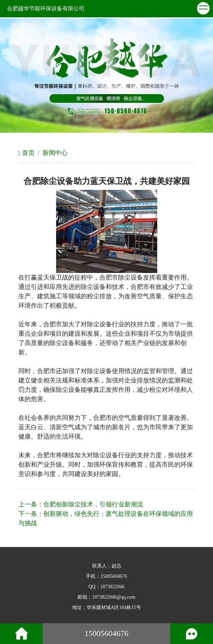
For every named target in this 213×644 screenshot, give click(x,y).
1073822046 (113, 587)
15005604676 (114, 576)
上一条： (81, 504)
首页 (26, 153)
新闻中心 (55, 153)
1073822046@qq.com (114, 597)
